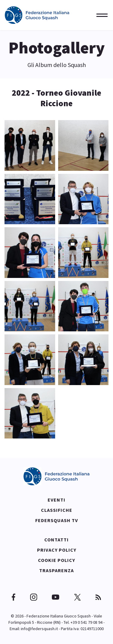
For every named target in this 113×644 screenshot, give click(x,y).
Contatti (56, 540)
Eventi (56, 500)
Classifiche (57, 510)
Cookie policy (56, 560)
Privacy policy (57, 550)
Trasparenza (56, 570)
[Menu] (100, 15)
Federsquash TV (57, 520)
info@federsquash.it (39, 629)
